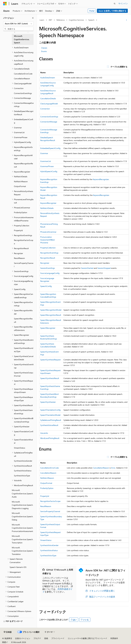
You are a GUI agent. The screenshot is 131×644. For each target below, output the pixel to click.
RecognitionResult (48, 258)
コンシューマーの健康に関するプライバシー (86, 638)
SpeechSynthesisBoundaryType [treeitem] (24, 350)
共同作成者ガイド (57, 590)
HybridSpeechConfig (49, 171)
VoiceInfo (44, 433)
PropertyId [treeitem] (18, 230)
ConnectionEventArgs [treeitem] (23, 93)
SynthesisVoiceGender (49, 545)
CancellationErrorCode (49, 468)
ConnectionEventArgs (49, 117)
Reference (61, 20)
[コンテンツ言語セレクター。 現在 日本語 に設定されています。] (8, 632)
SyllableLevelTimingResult (51, 420)
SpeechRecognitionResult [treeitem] (23, 320)
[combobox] (18, 24)
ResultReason (46, 506)
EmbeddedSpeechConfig (50, 148)
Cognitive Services (76, 20)
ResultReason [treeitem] (19, 258)
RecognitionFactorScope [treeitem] (24, 242)
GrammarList (46, 161)
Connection (45, 109)
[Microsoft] (5, 4)
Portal (92, 11)
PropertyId (45, 496)
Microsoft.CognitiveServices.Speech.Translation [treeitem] (22, 551)
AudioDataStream (48, 78)
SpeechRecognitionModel (51, 310)
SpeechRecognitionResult (51, 315)
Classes (44, 48)
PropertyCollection (48, 248)
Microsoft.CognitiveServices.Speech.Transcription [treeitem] (22, 539)
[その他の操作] (127, 20)
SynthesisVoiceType (48, 555)
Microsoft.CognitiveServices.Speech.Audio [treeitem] (22, 493)
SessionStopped (104, 268)
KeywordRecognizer (101, 179)
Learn (42, 20)
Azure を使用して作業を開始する (112, 11)
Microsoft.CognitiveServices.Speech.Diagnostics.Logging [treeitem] (22, 505)
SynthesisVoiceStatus (49, 550)
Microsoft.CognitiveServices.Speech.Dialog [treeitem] (22, 516)
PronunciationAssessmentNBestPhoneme (48, 240)
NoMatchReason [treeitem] (21, 181)
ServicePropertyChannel (50, 511)
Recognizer (45, 263)
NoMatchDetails (47, 208)
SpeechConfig (46, 286)
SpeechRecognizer (48, 328)
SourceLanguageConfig (50, 273)
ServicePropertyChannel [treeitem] (24, 265)
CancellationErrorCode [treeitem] (23, 74)
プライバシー (57, 638)
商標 (4, 642)
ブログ (36, 638)
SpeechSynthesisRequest (50, 360)
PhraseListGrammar (48, 232)
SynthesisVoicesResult (49, 425)
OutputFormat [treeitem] (20, 186)
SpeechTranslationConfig (50, 410)
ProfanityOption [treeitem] (21, 212)
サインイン (123, 3)
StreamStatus (46, 540)
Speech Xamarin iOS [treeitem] (18, 567)
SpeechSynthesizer (48, 402)
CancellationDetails (48, 98)
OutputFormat (46, 483)
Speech (91, 20)
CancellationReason (101, 468)
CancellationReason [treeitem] (22, 78)
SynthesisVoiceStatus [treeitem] (23, 471)
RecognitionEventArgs (49, 253)
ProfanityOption (47, 488)
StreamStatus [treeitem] (20, 448)
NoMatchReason (47, 478)
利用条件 (114, 638)
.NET (50, 20)
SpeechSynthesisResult (50, 378)
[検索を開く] (115, 4)
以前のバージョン (23, 638)
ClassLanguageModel (49, 104)
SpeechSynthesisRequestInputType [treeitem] (23, 399)
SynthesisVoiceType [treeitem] (22, 476)
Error (113, 468)
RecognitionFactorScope (50, 501)
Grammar (44, 153)
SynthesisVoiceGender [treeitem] (23, 461)
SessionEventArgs (48, 268)
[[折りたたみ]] (33, 18)
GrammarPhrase (47, 166)
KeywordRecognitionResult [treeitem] (23, 165)
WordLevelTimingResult (50, 438)
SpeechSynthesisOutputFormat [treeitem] (24, 374)
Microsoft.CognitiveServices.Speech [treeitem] (22, 39)
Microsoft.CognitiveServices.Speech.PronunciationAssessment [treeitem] (22, 528)
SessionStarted (87, 268)
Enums (44, 51)
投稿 (46, 638)
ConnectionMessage (49, 122)
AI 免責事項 (7, 638)
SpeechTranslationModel (50, 415)
